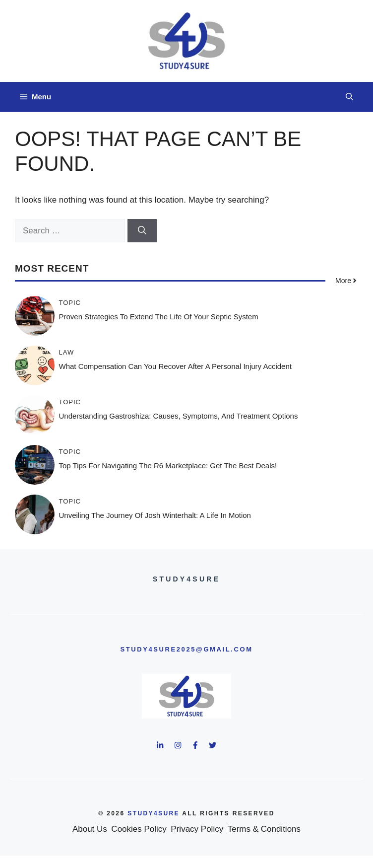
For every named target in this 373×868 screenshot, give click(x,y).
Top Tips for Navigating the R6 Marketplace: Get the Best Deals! (168, 466)
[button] (349, 97)
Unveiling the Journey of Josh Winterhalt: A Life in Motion (155, 515)
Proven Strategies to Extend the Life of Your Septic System (159, 317)
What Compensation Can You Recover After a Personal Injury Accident (175, 366)
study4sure (154, 813)
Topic (70, 303)
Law (67, 352)
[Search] (142, 231)
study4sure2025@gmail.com (186, 649)
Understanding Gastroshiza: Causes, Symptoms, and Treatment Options (179, 416)
